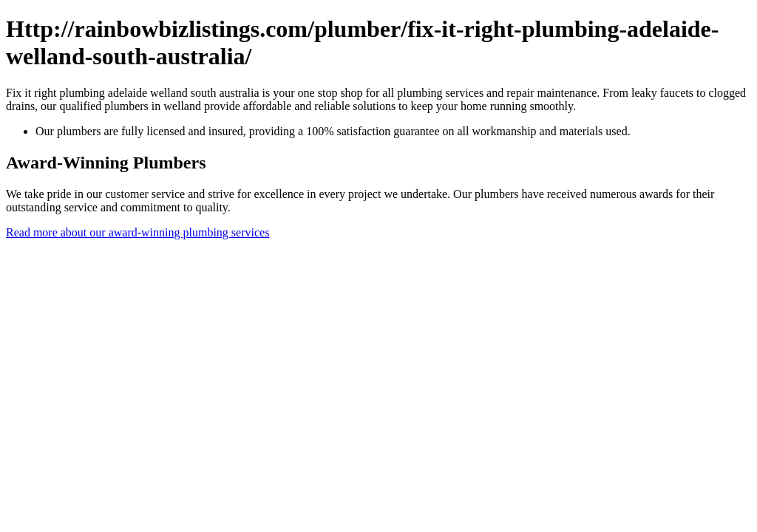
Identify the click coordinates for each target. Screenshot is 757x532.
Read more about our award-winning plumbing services (138, 232)
